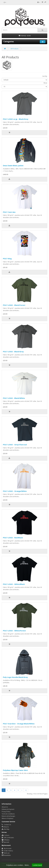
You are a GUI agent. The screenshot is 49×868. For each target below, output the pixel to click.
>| (26, 790)
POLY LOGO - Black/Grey (13, 352)
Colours (5, 835)
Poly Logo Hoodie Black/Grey (15, 677)
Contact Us (6, 825)
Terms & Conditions (8, 814)
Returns (5, 827)
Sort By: (45, 76)
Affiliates (6, 840)
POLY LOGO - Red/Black (13, 538)
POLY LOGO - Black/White (14, 398)
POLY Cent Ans (9, 212)
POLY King (7, 259)
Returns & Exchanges (8, 816)
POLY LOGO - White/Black (14, 584)
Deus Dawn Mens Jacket (13, 165)
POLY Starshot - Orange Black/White (19, 724)
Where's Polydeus (7, 818)
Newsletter (6, 855)
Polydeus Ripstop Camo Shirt (15, 770)
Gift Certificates (8, 838)
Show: (45, 83)
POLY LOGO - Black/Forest (14, 305)
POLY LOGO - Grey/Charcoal (15, 445)
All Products (14, 49)
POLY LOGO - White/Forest (14, 631)
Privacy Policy (6, 812)
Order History (7, 851)
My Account (6, 848)
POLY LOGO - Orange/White (15, 491)
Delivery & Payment (8, 809)
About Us (5, 807)
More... (27, 865)
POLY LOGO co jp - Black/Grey (16, 119)
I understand (37, 865)
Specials (5, 842)
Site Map (6, 829)
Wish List (6, 853)
